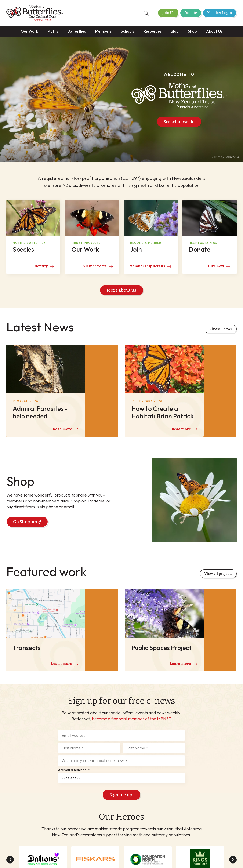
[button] (10, 788)
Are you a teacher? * (74, 698)
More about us (122, 292)
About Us (214, 31)
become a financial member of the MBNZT (132, 647)
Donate (191, 13)
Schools (128, 31)
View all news (221, 331)
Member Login (220, 13)
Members (103, 31)
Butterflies (77, 31)
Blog (175, 31)
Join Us (168, 13)
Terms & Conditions (125, 845)
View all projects (218, 535)
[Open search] (144, 14)
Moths (53, 31)
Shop (192, 31)
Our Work (29, 31)
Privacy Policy (157, 845)
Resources (153, 31)
